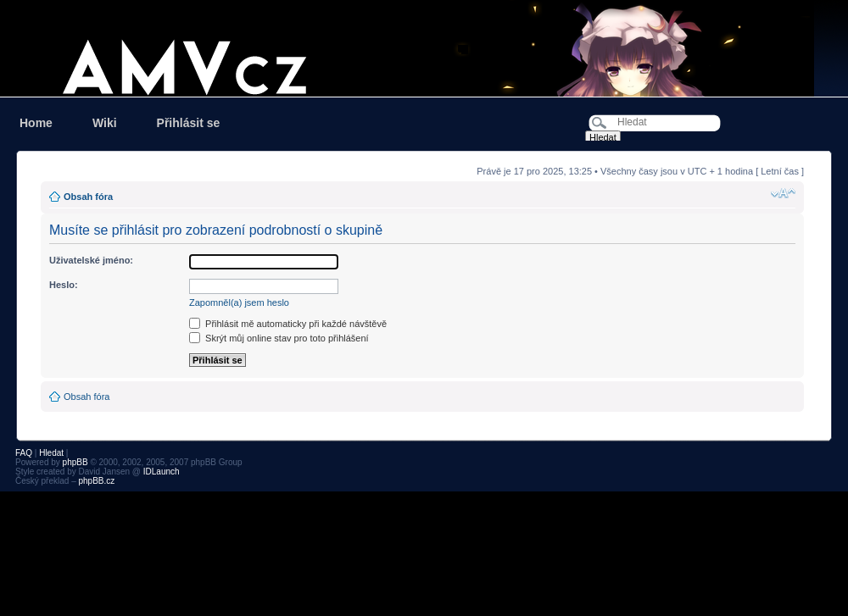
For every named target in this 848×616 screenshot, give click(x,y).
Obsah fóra (88, 197)
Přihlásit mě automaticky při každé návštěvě (288, 324)
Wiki (105, 123)
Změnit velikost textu (783, 193)
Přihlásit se (189, 123)
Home (36, 123)
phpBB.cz (96, 481)
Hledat (51, 453)
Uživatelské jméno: (91, 260)
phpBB (75, 462)
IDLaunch (162, 472)
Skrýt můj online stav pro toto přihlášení (279, 338)
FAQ (24, 453)
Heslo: (64, 285)
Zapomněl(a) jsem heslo (239, 302)
